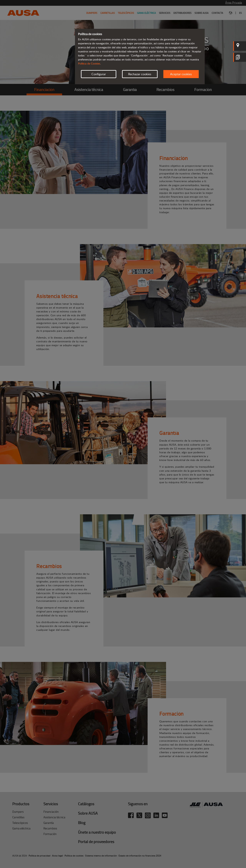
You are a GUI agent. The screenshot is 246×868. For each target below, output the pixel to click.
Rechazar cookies (140, 74)
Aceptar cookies (181, 74)
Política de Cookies (89, 63)
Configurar (99, 74)
